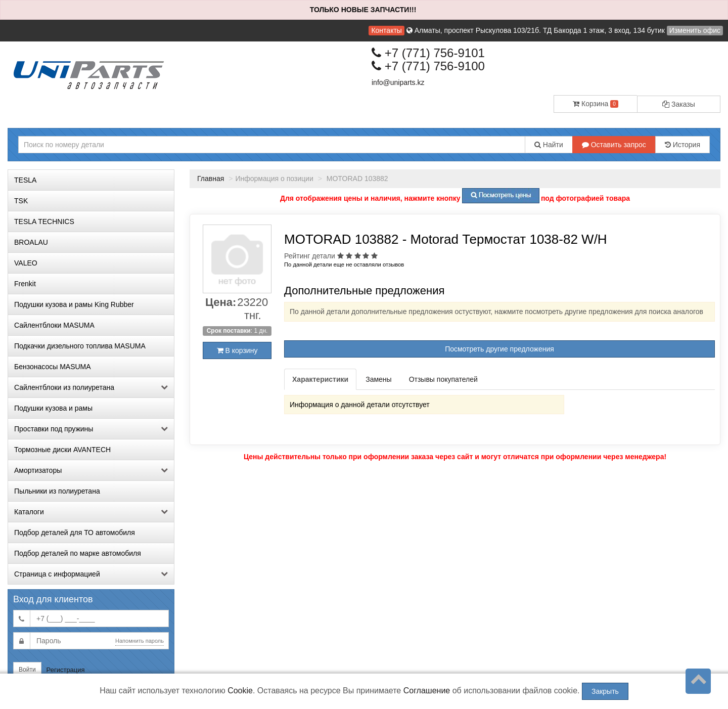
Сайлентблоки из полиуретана (91, 387)
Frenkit (25, 284)
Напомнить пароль (140, 641)
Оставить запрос (614, 145)
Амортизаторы (91, 470)
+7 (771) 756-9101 (428, 53)
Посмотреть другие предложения (499, 349)
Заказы (679, 104)
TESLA (25, 180)
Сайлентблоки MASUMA (54, 325)
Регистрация (66, 670)
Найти (549, 145)
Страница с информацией (91, 574)
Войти (27, 670)
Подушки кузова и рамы (53, 408)
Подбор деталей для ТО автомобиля (75, 533)
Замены (378, 379)
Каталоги (91, 512)
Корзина (596, 104)
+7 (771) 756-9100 (428, 66)
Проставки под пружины (91, 429)
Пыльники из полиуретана (57, 491)
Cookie (240, 691)
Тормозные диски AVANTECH (62, 450)
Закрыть (605, 691)
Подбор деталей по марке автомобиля (78, 553)
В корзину (237, 350)
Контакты (386, 30)
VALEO (26, 263)
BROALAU (31, 242)
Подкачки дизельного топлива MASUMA (80, 346)
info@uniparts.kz (398, 82)
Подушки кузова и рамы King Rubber (74, 304)
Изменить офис (695, 30)
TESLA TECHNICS (44, 221)
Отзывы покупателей (443, 379)
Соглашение (427, 691)
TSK (21, 201)
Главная (211, 179)
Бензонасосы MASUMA (53, 367)
